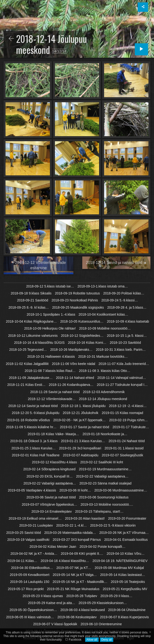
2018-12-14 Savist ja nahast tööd (33, 406)
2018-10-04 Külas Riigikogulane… (31, 321)
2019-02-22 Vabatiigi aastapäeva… (102, 476)
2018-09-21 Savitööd (33, 300)
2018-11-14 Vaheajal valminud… (122, 378)
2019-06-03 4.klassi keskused (83, 610)
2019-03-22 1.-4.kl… (71, 525)
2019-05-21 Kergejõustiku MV (125, 589)
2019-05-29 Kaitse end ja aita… (52, 603)
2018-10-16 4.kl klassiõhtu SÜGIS (39, 343)
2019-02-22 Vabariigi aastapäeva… (50, 483)
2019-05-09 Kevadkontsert (30, 575)
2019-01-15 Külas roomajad (122, 413)
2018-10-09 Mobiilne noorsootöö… (105, 328)
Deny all (107, 640)
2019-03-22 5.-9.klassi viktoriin (113, 525)
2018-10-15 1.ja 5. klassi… (127, 336)
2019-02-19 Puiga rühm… (128, 420)
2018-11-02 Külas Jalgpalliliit (27, 364)
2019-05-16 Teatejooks (128, 582)
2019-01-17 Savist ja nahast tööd (85, 427)
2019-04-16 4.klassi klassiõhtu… (65, 561)
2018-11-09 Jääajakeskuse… (31, 378)
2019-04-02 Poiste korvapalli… (102, 547)
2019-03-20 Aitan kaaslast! (85, 518)
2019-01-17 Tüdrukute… (131, 427)
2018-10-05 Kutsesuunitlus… (82, 321)
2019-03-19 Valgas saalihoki (28, 540)
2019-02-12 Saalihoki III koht (102, 462)
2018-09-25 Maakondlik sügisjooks (78, 307)
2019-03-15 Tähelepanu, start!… (99, 511)
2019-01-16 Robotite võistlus (29, 420)
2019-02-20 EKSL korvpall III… (50, 476)
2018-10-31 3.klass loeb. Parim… (121, 350)
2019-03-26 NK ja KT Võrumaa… (124, 533)
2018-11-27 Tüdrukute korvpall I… (122, 385)
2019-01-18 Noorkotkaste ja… (105, 434)
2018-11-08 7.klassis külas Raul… (50, 371)
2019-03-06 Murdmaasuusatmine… (121, 490)
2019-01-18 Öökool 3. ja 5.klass (34, 441)
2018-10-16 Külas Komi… (87, 343)
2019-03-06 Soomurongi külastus (104, 497)
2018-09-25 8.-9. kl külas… (29, 307)
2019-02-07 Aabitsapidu (81, 455)
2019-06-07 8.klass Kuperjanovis (124, 617)
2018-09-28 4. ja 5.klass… (127, 307)
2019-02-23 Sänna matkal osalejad (105, 483)
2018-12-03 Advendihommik (104, 392)
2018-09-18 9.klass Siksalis (31, 293)
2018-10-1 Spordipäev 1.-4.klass (51, 314)
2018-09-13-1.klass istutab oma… (103, 286)
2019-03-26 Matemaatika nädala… (70, 533)
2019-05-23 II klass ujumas (43, 596)
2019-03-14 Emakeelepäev (52, 511)
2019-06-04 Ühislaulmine (127, 610)
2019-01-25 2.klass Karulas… (34, 448)
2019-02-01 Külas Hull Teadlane (36, 455)
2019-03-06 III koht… (75, 490)
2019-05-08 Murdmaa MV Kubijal (119, 568)
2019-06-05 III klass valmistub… (30, 617)
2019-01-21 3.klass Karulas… (83, 441)
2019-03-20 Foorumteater (127, 518)
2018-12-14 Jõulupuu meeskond (103, 399)
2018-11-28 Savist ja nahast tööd (55, 392)
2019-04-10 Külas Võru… (125, 554)
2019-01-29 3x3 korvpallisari (80, 448)
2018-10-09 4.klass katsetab (128, 321)
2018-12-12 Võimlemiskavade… (52, 399)
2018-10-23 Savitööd (125, 343)
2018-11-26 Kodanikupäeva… (71, 385)
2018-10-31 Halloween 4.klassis (51, 357)
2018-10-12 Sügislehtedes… (82, 336)
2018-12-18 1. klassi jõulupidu (83, 406)
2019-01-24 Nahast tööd (127, 441)
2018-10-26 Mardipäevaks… (71, 350)
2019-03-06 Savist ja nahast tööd (51, 497)
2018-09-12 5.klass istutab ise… (50, 286)
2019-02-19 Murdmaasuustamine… (105, 469)
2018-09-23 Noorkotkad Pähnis (75, 300)
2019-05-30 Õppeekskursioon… (33, 610)
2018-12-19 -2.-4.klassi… (128, 406)
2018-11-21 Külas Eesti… (26, 385)
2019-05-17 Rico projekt (26, 589)
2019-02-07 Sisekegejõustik (122, 455)
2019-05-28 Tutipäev (82, 596)
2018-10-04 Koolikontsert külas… (104, 314)
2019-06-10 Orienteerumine (101, 624)
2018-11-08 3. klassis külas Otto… (105, 371)
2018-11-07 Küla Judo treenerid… (124, 364)
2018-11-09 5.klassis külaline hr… (31, 427)
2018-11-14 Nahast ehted (75, 378)
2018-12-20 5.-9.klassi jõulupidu (36, 413)
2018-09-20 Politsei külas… (124, 293)
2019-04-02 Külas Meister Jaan (53, 547)
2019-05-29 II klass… (116, 596)
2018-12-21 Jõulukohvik (80, 413)
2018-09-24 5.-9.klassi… (120, 300)
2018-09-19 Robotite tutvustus (77, 293)
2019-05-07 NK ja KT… (74, 568)
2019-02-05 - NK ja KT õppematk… (80, 420)
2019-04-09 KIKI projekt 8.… (82, 554)
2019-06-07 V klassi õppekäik (55, 624)
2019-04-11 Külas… (22, 561)
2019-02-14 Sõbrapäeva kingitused (49, 469)
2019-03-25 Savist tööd (24, 533)
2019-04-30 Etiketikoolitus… (32, 568)
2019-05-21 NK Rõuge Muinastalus (73, 589)
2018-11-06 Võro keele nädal (74, 364)
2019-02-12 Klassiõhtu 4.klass (54, 462)
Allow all (92, 640)
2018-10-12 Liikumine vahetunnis (33, 336)
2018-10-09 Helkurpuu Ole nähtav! (50, 328)
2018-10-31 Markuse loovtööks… (103, 357)
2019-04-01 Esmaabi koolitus (126, 540)
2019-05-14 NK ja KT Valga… (75, 575)
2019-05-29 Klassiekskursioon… (103, 603)
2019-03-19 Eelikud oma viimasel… (35, 518)
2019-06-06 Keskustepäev (77, 617)
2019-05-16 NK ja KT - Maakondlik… (80, 582)
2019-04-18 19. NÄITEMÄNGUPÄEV (120, 561)
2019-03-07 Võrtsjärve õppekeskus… (50, 504)
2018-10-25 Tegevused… (28, 350)
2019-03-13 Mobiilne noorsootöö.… (107, 504)
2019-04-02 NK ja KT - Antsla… (34, 554)
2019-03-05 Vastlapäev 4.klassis (32, 490)
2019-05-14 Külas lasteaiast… (123, 575)
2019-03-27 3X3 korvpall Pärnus (77, 540)
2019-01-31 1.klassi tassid (124, 448)
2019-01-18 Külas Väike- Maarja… (53, 434)
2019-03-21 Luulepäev (36, 525)
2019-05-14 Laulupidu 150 (30, 582)
